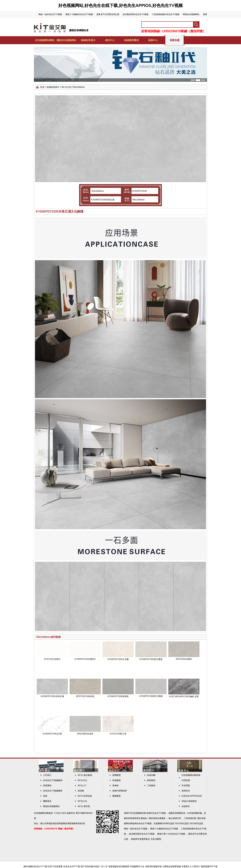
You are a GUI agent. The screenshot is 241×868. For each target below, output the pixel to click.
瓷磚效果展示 (88, 40)
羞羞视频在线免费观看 (119, 866)
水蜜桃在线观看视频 (172, 866)
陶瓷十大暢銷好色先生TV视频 (79, 14)
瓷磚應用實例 (131, 40)
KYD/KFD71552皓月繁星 (151, 659)
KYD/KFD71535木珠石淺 (52, 696)
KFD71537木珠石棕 (85, 696)
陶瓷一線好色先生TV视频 (50, 14)
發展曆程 (47, 786)
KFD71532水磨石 (184, 659)
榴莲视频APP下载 (209, 866)
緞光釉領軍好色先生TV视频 (135, 14)
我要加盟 (175, 40)
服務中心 (153, 40)
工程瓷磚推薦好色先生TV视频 (166, 14)
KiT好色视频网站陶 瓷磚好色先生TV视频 (147, 813)
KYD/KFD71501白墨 (52, 734)
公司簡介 (47, 775)
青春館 (115, 786)
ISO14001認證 (182, 823)
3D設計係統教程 (189, 801)
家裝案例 (151, 780)
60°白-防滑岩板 (85, 796)
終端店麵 (151, 775)
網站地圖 (28, 866)
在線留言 (186, 806)
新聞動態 (117, 775)
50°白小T (82, 786)
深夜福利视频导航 (153, 866)
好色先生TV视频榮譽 (53, 791)
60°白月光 (66, 87)
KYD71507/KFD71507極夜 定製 (184, 697)
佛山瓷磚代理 (175, 818)
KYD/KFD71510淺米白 (85, 659)
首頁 (42, 87)
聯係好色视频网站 (191, 14)
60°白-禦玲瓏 (84, 806)
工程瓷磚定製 (190, 818)
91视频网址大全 (137, 866)
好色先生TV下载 (39, 866)
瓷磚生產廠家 (159, 818)
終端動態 (117, 780)
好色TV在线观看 (55, 866)
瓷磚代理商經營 (120, 791)
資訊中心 (110, 40)
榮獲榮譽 (117, 796)
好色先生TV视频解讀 (53, 780)
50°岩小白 (82, 801)
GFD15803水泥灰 (85, 734)
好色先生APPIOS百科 (192, 796)
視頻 (45, 796)
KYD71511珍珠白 (52, 659)
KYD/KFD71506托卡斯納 (151, 696)
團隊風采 (47, 801)
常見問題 (186, 786)
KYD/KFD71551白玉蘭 (118, 659)
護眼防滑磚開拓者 (79, 30)
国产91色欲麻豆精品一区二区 (94, 866)
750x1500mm (79, 87)
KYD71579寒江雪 (118, 734)
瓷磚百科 (186, 791)
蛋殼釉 (81, 791)
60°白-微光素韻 (85, 775)
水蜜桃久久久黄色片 (191, 866)
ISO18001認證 (196, 823)
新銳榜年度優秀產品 (140, 839)
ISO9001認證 (168, 823)
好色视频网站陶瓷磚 (43, 813)
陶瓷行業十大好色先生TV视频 (171, 834)
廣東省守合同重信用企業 (108, 14)
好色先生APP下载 (72, 866)
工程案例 (151, 786)
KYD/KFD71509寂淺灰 (118, 696)
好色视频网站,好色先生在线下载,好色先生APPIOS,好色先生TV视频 (120, 5)
